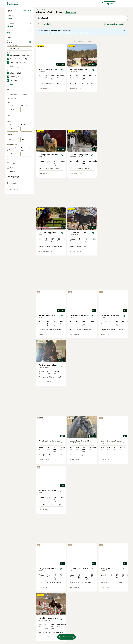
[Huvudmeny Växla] (2, 4)
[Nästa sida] (99, 574)
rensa (29, 74)
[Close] (125, 68)
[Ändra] (30, 132)
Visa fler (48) (26, 364)
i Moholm (70, 50)
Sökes (22, 68)
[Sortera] (115, 62)
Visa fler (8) (26, 341)
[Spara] (62, 108)
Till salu (12, 68)
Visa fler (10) (26, 325)
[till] (26, 200)
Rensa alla (27, 49)
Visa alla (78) (15, 175)
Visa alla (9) (14, 157)
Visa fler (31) (26, 253)
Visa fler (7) (26, 122)
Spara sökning (45, 62)
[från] (13, 200)
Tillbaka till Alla (13, 54)
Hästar (10, 59)
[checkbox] (8, 85)
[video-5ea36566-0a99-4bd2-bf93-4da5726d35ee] (82, 94)
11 (93, 574)
